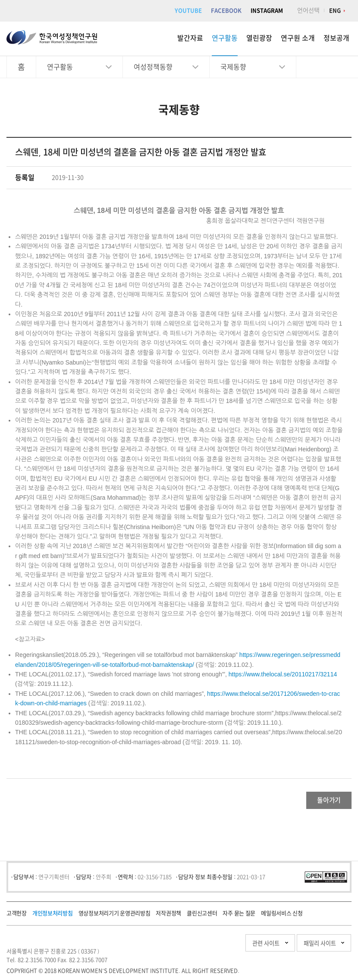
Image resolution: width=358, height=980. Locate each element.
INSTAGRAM (267, 11)
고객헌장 (17, 918)
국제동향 (233, 67)
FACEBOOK (226, 11)
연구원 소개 (298, 38)
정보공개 (336, 38)
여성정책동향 (153, 67)
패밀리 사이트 (302, 947)
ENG (335, 11)
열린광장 (259, 38)
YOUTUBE (188, 11)
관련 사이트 (221, 947)
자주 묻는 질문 (239, 918)
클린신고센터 (202, 918)
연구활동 (225, 38)
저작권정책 (168, 918)
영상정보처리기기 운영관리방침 (115, 918)
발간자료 (190, 38)
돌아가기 (317, 802)
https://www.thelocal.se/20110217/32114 (283, 674)
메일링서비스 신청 (282, 918)
